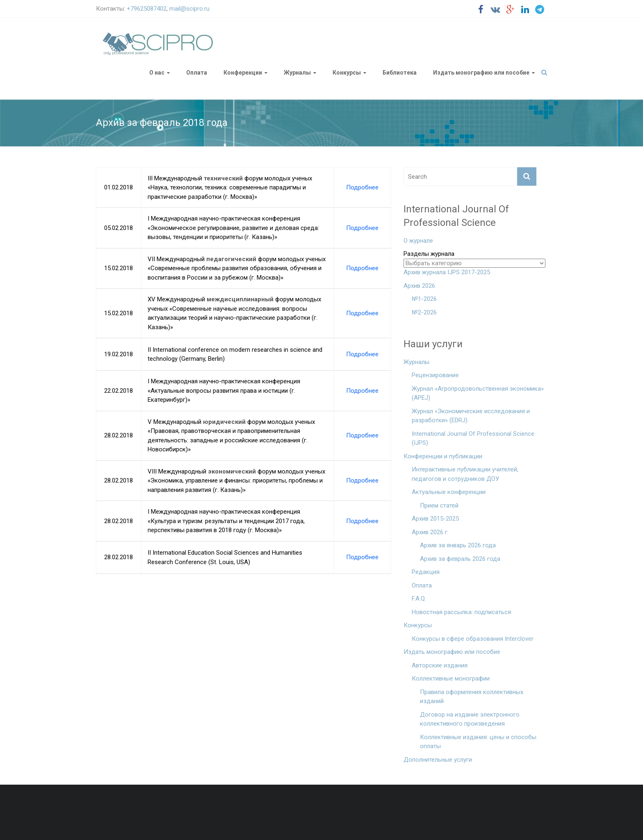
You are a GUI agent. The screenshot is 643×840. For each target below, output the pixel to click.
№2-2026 (424, 312)
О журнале (418, 241)
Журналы (297, 73)
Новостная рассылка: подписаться (461, 612)
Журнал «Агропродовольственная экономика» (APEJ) (478, 393)
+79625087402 (147, 9)
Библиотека (400, 73)
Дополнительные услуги (438, 760)
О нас (157, 73)
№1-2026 (424, 299)
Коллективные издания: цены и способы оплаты (478, 742)
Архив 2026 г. (430, 532)
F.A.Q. (419, 599)
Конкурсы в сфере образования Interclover (473, 639)
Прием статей (439, 505)
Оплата (197, 73)
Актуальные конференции (449, 492)
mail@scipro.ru (189, 9)
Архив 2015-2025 (435, 519)
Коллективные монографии (451, 678)
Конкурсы (347, 73)
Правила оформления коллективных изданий (472, 697)
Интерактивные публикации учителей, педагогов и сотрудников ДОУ (465, 474)
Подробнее (362, 187)
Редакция (426, 572)
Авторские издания (440, 665)
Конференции (243, 73)
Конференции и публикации (443, 456)
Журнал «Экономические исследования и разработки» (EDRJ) (471, 416)
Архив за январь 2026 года (458, 545)
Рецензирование (435, 375)
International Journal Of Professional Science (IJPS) (473, 438)
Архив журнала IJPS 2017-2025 (447, 272)
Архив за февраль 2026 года (460, 559)
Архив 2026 (419, 286)
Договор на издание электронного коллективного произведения (470, 719)
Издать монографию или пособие (481, 73)
